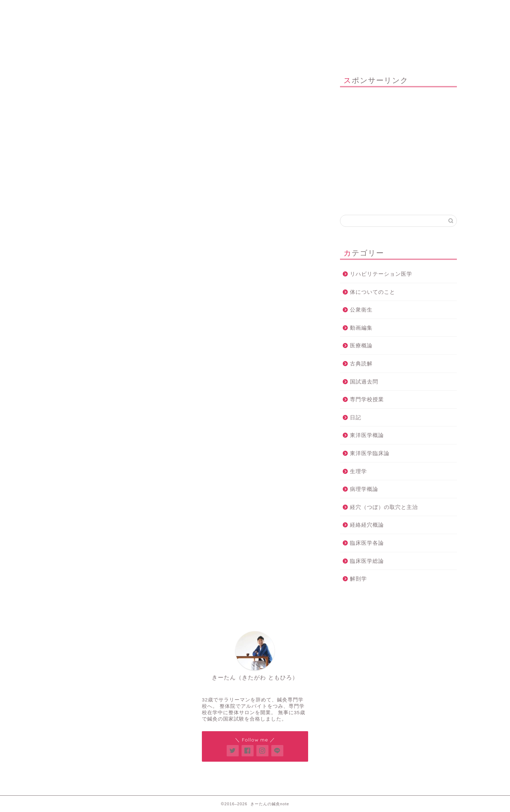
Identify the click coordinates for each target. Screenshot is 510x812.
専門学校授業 (367, 399)
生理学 (358, 471)
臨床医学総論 (367, 561)
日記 (356, 417)
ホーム (96, 9)
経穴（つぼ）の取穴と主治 (384, 507)
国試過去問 (364, 382)
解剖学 (358, 579)
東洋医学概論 (367, 435)
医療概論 (361, 345)
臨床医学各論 (367, 543)
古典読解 (361, 363)
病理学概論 (364, 489)
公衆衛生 (361, 310)
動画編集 (361, 328)
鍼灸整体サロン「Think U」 (182, 9)
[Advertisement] (398, 147)
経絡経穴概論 (367, 525)
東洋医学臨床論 (370, 453)
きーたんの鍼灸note (255, 38)
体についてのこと (373, 292)
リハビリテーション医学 (381, 274)
